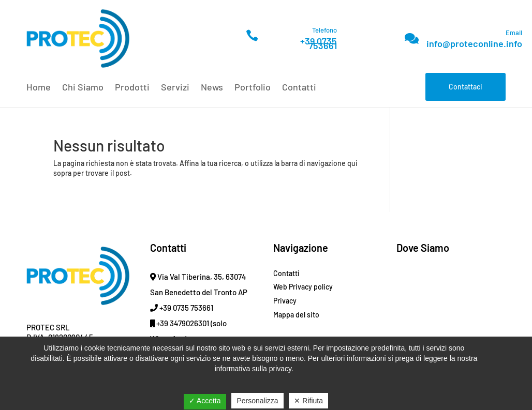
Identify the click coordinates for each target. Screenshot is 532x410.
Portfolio (253, 88)
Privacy (285, 301)
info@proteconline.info (474, 43)
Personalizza (257, 401)
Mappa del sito (296, 315)
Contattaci (466, 87)
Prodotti (132, 88)
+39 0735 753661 (319, 43)
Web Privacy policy (303, 287)
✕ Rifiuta (308, 401)
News (212, 88)
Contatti (299, 88)
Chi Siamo (83, 88)
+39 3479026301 (180, 323)
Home (39, 88)
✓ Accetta (205, 401)
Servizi (175, 88)
